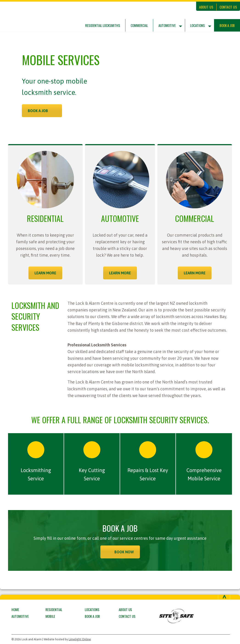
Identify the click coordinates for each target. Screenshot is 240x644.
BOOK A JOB (38, 111)
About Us (206, 7)
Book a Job (227, 25)
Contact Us (228, 7)
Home (15, 609)
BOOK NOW (124, 552)
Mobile (50, 616)
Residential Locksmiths (103, 25)
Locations (198, 25)
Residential (54, 609)
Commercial (139, 25)
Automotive (167, 25)
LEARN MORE (45, 273)
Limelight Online (80, 639)
